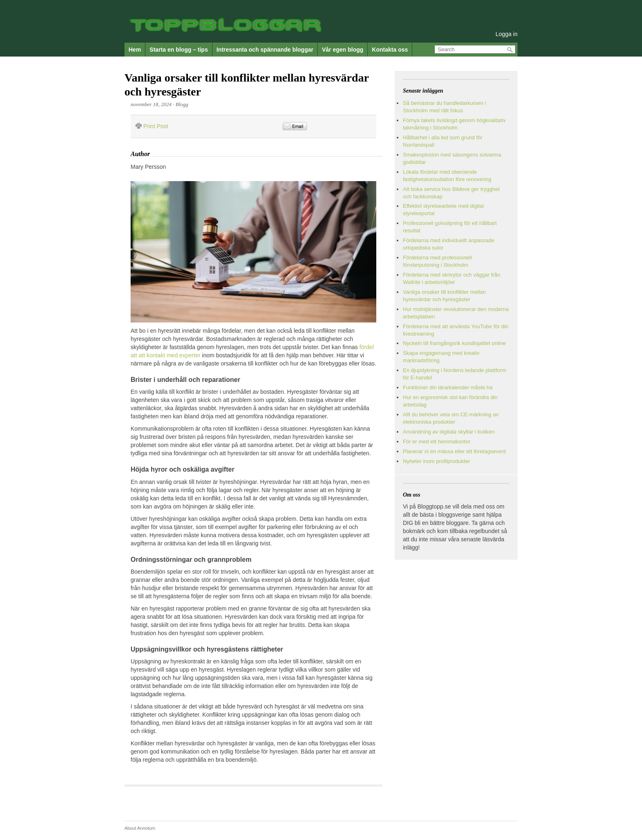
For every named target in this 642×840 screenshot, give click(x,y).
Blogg (182, 104)
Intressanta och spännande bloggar (265, 50)
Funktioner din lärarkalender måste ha (448, 387)
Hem (135, 50)
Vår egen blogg (342, 50)
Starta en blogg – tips (179, 50)
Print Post (156, 126)
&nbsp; (353, 126)
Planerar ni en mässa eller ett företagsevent (454, 451)
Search (510, 50)
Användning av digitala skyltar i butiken (449, 432)
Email (295, 126)
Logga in (506, 34)
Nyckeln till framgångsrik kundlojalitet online (454, 343)
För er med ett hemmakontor (437, 442)
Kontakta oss (390, 50)
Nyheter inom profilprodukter (436, 461)
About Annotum (140, 828)
